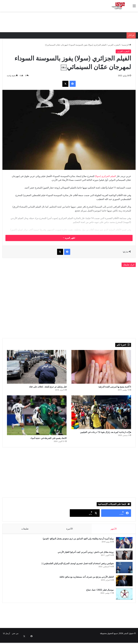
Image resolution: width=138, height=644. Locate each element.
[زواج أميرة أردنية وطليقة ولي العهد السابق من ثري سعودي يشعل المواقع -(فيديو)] (123, 546)
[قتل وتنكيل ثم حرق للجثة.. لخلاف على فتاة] (37, 367)
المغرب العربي (114, 45)
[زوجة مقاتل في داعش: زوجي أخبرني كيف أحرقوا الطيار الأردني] (123, 559)
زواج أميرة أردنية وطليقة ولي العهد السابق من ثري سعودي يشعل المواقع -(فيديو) (77, 542)
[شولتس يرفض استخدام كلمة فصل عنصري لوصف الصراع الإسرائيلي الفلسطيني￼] (123, 571)
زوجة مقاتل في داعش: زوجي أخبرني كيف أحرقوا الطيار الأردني (84, 556)
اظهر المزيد (69, 238)
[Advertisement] (69, 21)
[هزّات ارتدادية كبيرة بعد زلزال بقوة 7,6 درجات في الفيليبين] (101, 413)
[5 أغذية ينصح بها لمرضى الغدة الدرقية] (101, 367)
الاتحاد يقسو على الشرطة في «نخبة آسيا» (40, 440)
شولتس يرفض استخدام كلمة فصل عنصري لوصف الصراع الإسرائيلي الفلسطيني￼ (76, 567)
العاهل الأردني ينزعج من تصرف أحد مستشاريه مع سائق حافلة (85, 580)
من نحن (15, 638)
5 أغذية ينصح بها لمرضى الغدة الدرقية (107, 387)
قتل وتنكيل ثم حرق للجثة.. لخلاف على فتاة (40, 387)
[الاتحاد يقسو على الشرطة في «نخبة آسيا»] (37, 416)
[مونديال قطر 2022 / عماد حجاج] (123, 598)
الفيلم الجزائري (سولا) (105, 176)
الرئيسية (126, 45)
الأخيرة (70, 531)
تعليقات (25, 531)
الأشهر (114, 531)
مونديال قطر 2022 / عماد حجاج (98, 593)
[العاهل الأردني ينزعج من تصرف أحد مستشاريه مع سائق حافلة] (123, 584)
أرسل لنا (6, 638)
